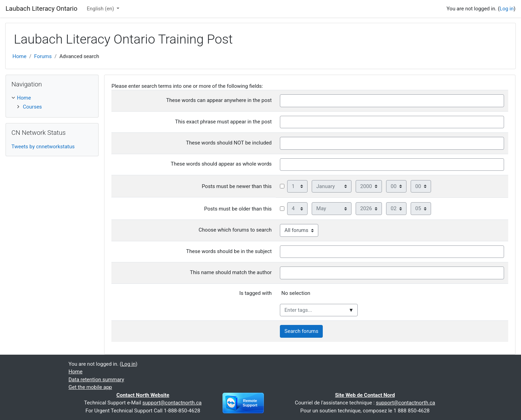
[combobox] (319, 310)
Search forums (301, 331)
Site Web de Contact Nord (365, 395)
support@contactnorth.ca (172, 403)
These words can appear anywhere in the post (219, 100)
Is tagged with (256, 293)
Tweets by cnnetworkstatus (43, 147)
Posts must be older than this (238, 209)
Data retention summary (96, 380)
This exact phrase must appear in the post (223, 122)
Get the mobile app (90, 387)
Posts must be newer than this (237, 186)
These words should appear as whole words (221, 164)
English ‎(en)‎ (101, 9)
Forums (43, 56)
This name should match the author (231, 272)
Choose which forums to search (235, 230)
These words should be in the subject (229, 251)
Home (19, 56)
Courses (32, 107)
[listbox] (393, 296)
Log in (507, 9)
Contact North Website (143, 395)
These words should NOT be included (229, 143)
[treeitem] (52, 98)
